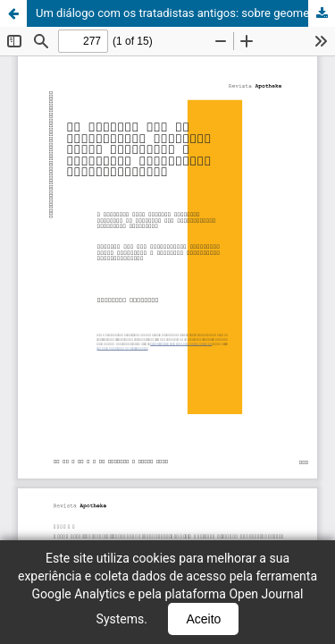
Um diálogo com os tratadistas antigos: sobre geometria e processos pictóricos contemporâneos (185, 13)
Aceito (203, 619)
